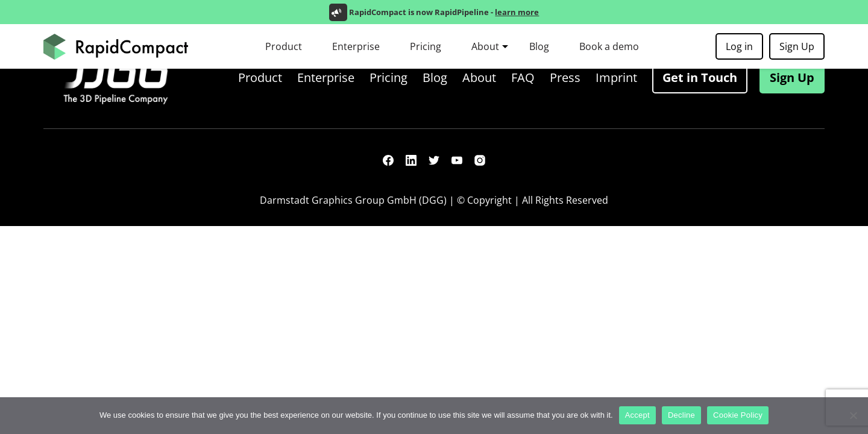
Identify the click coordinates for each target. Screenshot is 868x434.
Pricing (426, 46)
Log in (739, 46)
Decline (681, 415)
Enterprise (356, 46)
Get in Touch (700, 77)
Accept (637, 415)
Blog (539, 46)
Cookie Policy (738, 415)
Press (565, 77)
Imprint (616, 77)
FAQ (523, 77)
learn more (517, 12)
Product (284, 46)
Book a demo (609, 46)
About (485, 46)
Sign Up (797, 46)
